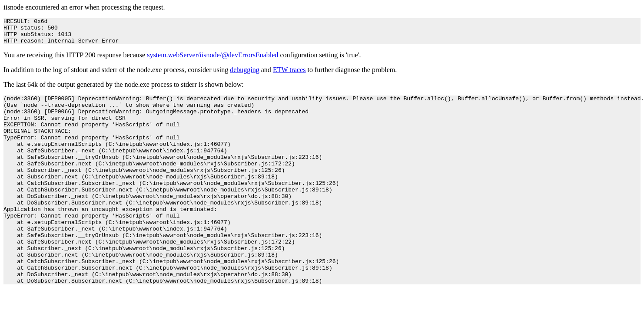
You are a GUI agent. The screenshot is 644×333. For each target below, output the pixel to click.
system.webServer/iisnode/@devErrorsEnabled (212, 60)
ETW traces (289, 75)
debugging (245, 75)
